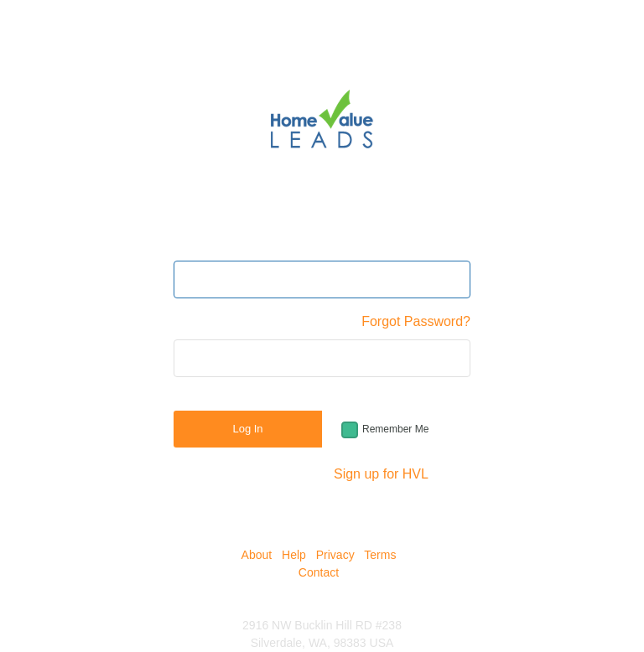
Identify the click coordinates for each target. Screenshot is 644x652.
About (257, 555)
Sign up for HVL (381, 474)
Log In (247, 429)
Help (294, 555)
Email (190, 243)
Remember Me (395, 429)
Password (203, 321)
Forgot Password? (416, 321)
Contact (319, 572)
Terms (380, 555)
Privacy (335, 555)
